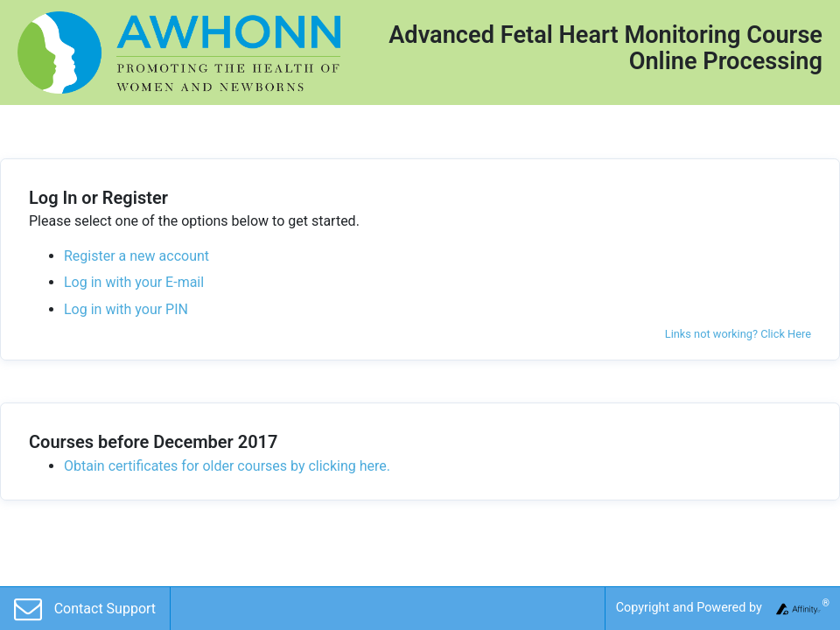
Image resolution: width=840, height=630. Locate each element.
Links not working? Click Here (738, 334)
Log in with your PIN (126, 309)
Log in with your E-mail (134, 282)
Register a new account (136, 256)
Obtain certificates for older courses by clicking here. (227, 466)
